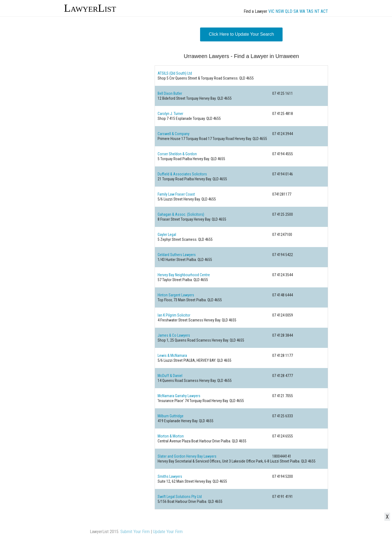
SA (296, 11)
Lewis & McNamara (172, 355)
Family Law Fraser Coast (176, 194)
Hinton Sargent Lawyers (176, 295)
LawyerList (90, 8)
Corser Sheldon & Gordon (177, 154)
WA (302, 11)
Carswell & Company (174, 134)
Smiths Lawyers (170, 476)
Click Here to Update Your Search (241, 34)
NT (317, 11)
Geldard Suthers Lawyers (177, 255)
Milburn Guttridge (171, 416)
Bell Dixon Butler (170, 93)
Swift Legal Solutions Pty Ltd (180, 497)
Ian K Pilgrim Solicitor (174, 315)
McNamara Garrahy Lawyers (179, 396)
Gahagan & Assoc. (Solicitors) (181, 214)
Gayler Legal (167, 235)
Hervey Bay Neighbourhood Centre (184, 275)
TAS (310, 11)
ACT (324, 11)
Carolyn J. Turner (170, 114)
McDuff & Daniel (170, 376)
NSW (280, 11)
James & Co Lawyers (174, 335)
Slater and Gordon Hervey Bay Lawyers (187, 456)
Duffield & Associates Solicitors (182, 174)
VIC (271, 11)
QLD (289, 11)
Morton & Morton (171, 436)
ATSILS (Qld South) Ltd (175, 73)
